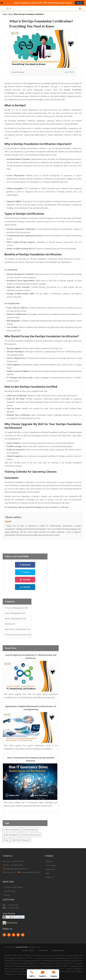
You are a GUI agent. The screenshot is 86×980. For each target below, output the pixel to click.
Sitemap (7, 895)
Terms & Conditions (28, 950)
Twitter (25, 572)
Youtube (25, 580)
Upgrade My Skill (21, 947)
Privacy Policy (43, 950)
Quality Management (15, 619)
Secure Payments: (9, 913)
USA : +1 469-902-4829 (15, 861)
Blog (10, 14)
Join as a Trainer (10, 891)
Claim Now (79, 3)
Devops (6, 840)
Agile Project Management (17, 629)
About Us (49, 861)
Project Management (15, 613)
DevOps (10, 624)
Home (5, 14)
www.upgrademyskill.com (30, 872)
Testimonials (50, 869)
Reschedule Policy (58, 950)
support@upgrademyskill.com (17, 869)
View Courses (51, 865)
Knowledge (53, 274)
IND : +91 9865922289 (14, 865)
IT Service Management (16, 608)
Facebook (25, 565)
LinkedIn (25, 587)
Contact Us (50, 877)
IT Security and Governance (18, 635)
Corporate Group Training (13, 887)
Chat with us (11, 872)
